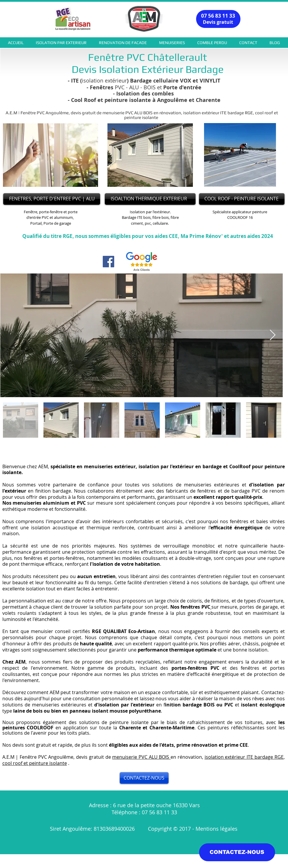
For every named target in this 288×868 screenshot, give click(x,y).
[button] (61, 43)
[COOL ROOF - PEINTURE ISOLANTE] (242, 199)
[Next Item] (273, 335)
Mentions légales (217, 829)
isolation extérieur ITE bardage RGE (244, 757)
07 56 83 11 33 (218, 16)
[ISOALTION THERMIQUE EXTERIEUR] (150, 199)
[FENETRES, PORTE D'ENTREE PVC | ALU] (52, 199)
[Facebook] (108, 262)
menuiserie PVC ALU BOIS (141, 757)
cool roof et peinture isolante (35, 763)
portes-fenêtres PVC (195, 668)
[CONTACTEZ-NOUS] (144, 778)
